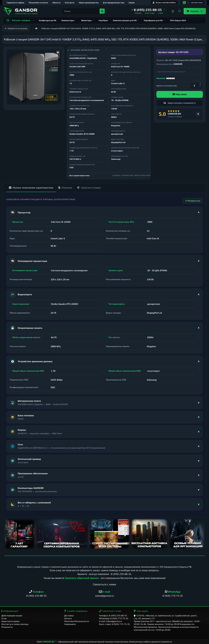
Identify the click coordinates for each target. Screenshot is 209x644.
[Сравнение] (173, 11)
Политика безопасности (77, 621)
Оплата (68, 618)
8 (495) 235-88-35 (121, 574)
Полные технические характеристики (31, 188)
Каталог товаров (20, 20)
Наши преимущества (89, 3)
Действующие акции (12, 616)
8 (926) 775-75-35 (173, 596)
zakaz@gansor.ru (104, 596)
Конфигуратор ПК (48, 20)
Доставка (69, 616)
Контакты (70, 3)
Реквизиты (7, 627)
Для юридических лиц (114, 3)
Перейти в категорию (16, 28)
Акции (132, 3)
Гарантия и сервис (16, 3)
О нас (4, 618)
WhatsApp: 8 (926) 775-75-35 (114, 618)
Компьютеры (69, 20)
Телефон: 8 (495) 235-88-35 (113, 616)
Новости (57, 3)
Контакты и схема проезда (15, 624)
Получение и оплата (38, 3)
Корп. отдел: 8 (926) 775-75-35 (114, 624)
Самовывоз (70, 624)
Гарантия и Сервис (89, 188)
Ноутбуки (103, 20)
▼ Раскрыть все (193, 201)
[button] (148, 10)
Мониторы (87, 20)
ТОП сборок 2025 (178, 20)
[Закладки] (180, 11)
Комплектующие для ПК (126, 20)
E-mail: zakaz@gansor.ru (111, 621)
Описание (65, 188)
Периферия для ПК (154, 20)
